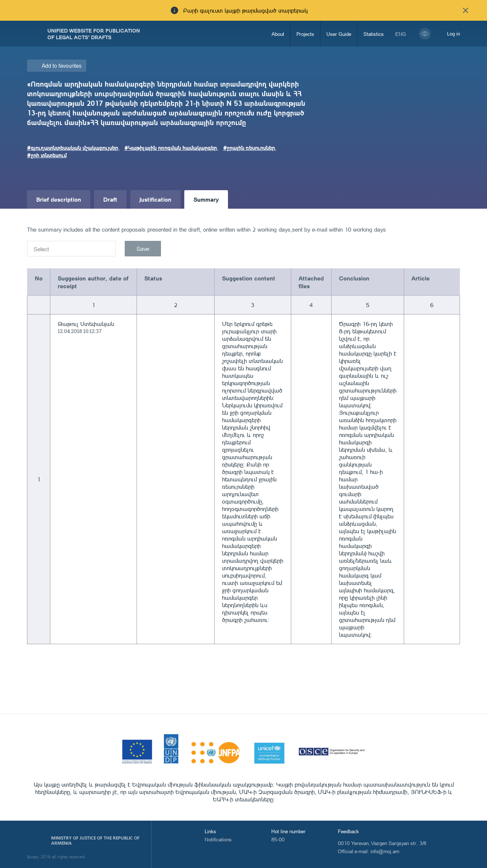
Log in (454, 33)
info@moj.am (385, 851)
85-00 (278, 839)
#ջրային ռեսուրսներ (249, 148)
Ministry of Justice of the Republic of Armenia (95, 841)
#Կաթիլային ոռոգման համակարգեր (171, 148)
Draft (110, 199)
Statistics (374, 34)
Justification (155, 199)
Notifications (218, 839)
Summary (206, 199)
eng (401, 34)
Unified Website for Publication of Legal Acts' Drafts (94, 34)
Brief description (59, 199)
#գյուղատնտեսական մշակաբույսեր (73, 148)
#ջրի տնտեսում (47, 155)
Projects (305, 34)
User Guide (339, 34)
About (278, 34)
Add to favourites (62, 66)
